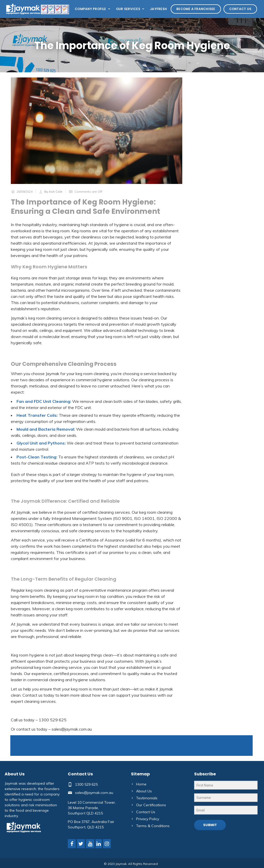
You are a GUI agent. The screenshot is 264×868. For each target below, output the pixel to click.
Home (141, 784)
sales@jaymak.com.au (94, 793)
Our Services (130, 9)
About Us (144, 791)
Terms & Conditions (153, 826)
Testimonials (147, 798)
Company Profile (93, 9)
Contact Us (240, 9)
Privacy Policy (148, 819)
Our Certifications (151, 805)
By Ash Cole (53, 192)
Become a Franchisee (196, 9)
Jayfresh (158, 9)
